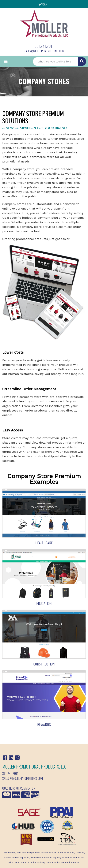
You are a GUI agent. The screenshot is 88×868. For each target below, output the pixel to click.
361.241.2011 (44, 46)
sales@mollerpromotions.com (44, 51)
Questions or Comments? (19, 788)
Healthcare (44, 543)
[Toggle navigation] (6, 61)
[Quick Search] (55, 61)
